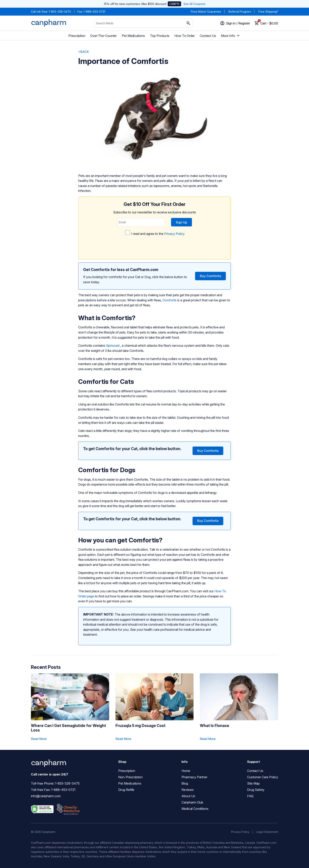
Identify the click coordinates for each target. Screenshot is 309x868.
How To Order (185, 36)
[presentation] (154, 246)
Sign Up (181, 222)
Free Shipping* (268, 12)
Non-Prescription (130, 777)
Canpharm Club (192, 802)
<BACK (84, 52)
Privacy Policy (174, 234)
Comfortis (170, 300)
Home (186, 771)
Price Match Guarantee (206, 12)
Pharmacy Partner (194, 777)
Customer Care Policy (263, 777)
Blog (185, 783)
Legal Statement (267, 832)
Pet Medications (133, 36)
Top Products (160, 36)
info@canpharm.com (46, 796)
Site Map (253, 783)
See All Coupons (194, 4)
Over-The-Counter (103, 36)
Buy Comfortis (210, 276)
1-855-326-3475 (60, 12)
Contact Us (208, 36)
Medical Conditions (195, 809)
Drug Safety (256, 790)
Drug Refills (126, 790)
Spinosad (113, 346)
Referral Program (240, 12)
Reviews (188, 790)
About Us (188, 796)
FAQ (250, 796)
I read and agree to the (154, 242)
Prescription (77, 36)
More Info (231, 36)
